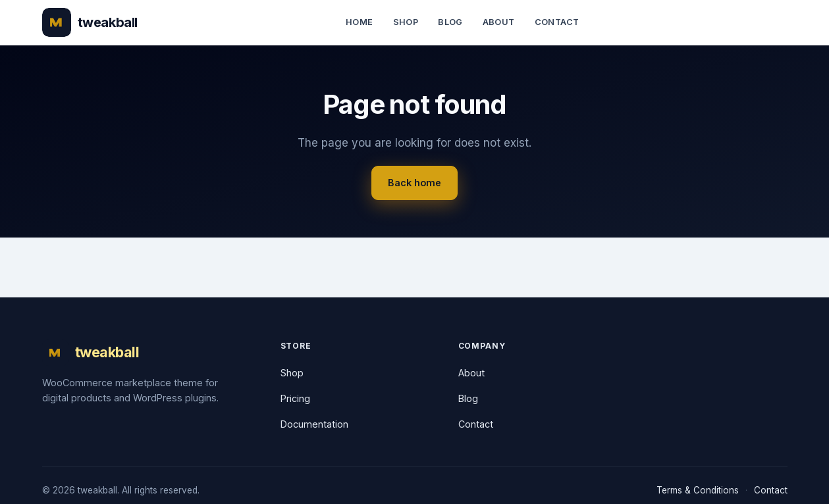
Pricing (295, 398)
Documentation (314, 424)
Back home (415, 183)
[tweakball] (90, 22)
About (499, 22)
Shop (406, 22)
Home (360, 22)
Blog (450, 22)
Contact (557, 22)
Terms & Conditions (698, 490)
